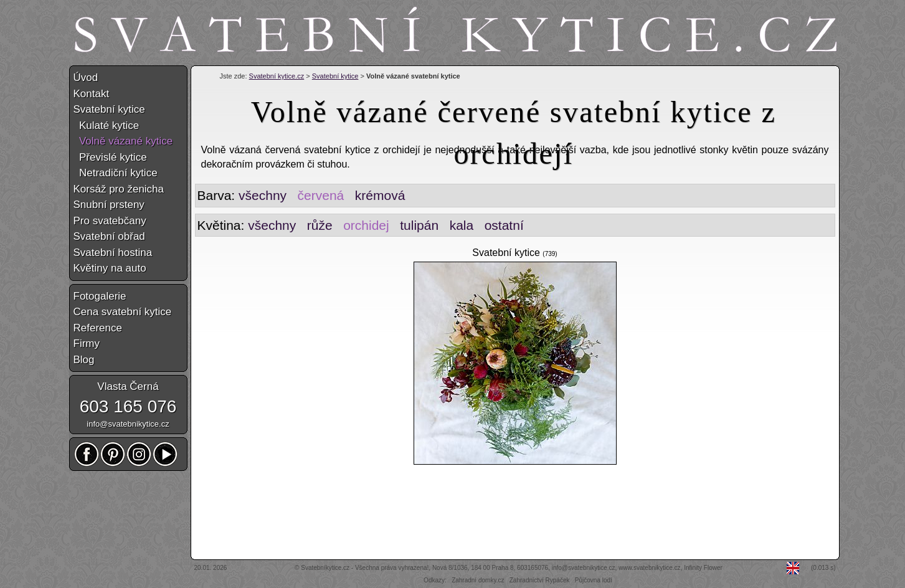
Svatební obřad (109, 236)
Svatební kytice (335, 76)
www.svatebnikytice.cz (649, 568)
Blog (84, 360)
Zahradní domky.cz (478, 580)
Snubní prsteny (109, 205)
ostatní (504, 225)
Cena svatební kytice (123, 312)
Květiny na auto (110, 268)
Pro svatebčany (110, 221)
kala (462, 225)
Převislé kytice (110, 157)
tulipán (419, 225)
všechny (263, 195)
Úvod (86, 78)
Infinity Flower (703, 568)
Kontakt (92, 94)
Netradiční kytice (116, 173)
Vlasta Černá (128, 386)
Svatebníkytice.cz (325, 568)
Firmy (87, 344)
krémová (380, 195)
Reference (98, 328)
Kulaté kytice (107, 126)
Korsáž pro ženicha (119, 189)
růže (320, 225)
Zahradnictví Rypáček (540, 580)
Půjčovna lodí (594, 580)
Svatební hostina (113, 253)
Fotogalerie (100, 296)
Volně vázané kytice (123, 141)
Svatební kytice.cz (277, 76)
